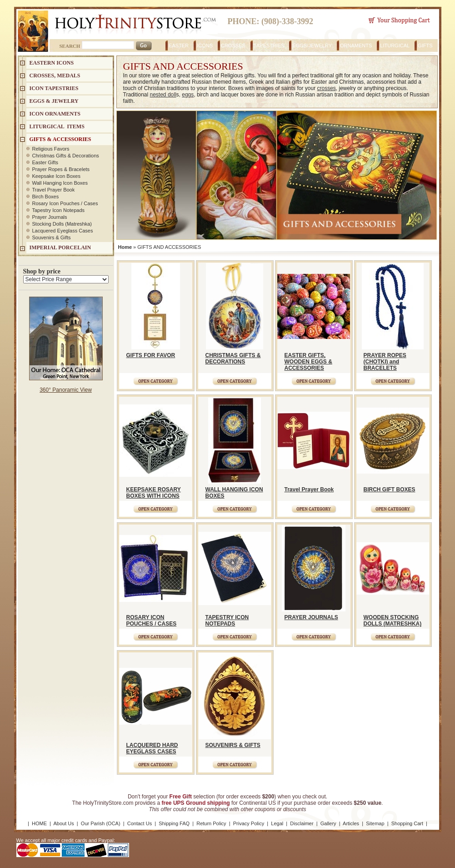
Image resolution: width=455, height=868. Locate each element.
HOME (39, 823)
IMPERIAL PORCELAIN (60, 247)
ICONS (205, 45)
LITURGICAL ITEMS (57, 126)
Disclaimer (302, 823)
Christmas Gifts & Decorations (66, 156)
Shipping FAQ (174, 823)
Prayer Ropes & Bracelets (61, 169)
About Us (63, 823)
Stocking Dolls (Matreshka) (62, 224)
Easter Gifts (45, 162)
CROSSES (233, 45)
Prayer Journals (50, 217)
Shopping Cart (407, 823)
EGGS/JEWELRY (312, 45)
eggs (188, 95)
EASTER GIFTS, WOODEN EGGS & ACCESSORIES (308, 362)
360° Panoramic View (66, 390)
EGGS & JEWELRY (54, 101)
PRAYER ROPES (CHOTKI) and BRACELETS (385, 362)
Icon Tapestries (54, 88)
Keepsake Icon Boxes (56, 176)
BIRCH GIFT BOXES (390, 490)
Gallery (328, 823)
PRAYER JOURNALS (311, 617)
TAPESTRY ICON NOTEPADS (227, 621)
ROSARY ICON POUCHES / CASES (152, 621)
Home (125, 247)
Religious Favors (51, 149)
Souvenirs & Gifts (52, 237)
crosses (326, 88)
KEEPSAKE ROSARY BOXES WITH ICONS (154, 493)
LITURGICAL (395, 45)
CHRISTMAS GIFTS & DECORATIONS (233, 358)
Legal (277, 823)
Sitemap (375, 823)
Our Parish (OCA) (101, 823)
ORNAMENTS (356, 45)
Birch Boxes (46, 197)
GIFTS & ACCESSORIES (60, 139)
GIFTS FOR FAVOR (151, 355)
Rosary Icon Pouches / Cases (65, 203)
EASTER (179, 45)
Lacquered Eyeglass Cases (63, 231)
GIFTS (425, 45)
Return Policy (211, 823)
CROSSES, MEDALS (55, 76)
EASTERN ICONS (52, 63)
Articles (351, 823)
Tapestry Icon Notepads (59, 210)
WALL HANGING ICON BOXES (234, 493)
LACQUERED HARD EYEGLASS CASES (152, 748)
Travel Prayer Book (309, 490)
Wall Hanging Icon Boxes (60, 183)
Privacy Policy (249, 823)
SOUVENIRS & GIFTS (233, 745)
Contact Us (140, 823)
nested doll (163, 95)
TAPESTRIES (269, 45)
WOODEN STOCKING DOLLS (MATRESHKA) (393, 621)
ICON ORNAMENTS (55, 114)
